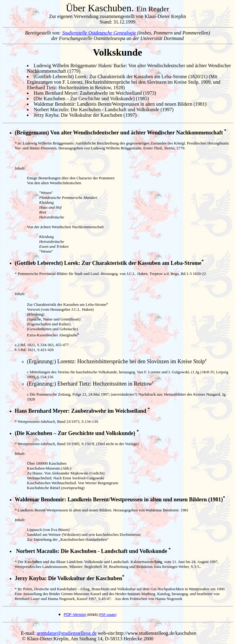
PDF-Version (75, 615)
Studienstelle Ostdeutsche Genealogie (99, 33)
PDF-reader (108, 615)
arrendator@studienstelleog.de (67, 633)
